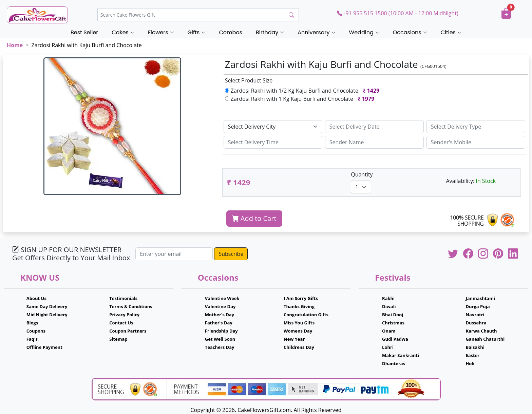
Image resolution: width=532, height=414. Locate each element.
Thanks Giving (299, 306)
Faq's (32, 339)
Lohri (388, 347)
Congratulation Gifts (306, 315)
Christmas (393, 323)
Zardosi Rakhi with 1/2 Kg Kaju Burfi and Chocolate (304, 91)
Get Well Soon (220, 339)
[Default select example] (273, 127)
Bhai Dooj (393, 315)
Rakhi (388, 298)
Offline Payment (44, 347)
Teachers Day (220, 347)
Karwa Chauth (481, 331)
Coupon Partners (128, 331)
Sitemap (118, 339)
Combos (230, 32)
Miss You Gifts (299, 323)
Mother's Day (220, 315)
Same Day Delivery (47, 306)
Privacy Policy (124, 315)
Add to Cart (254, 218)
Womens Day (298, 331)
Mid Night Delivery (47, 315)
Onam (389, 331)
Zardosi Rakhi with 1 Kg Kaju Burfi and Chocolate (301, 99)
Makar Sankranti (401, 355)
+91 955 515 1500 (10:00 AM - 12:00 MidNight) (397, 13)
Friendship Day (221, 331)
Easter (472, 355)
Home (15, 45)
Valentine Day (220, 306)
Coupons (36, 331)
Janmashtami (480, 298)
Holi (470, 363)
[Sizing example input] (374, 127)
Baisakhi (475, 347)
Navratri (475, 315)
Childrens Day (299, 347)
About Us (36, 298)
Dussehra (476, 323)
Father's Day (219, 323)
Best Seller (84, 32)
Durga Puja (478, 306)
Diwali (389, 306)
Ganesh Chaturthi (485, 339)
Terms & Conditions (131, 306)
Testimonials (123, 298)
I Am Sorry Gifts (301, 298)
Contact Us (121, 323)
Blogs (32, 323)
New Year (294, 339)
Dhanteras (394, 363)
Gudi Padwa (395, 339)
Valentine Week (222, 298)
